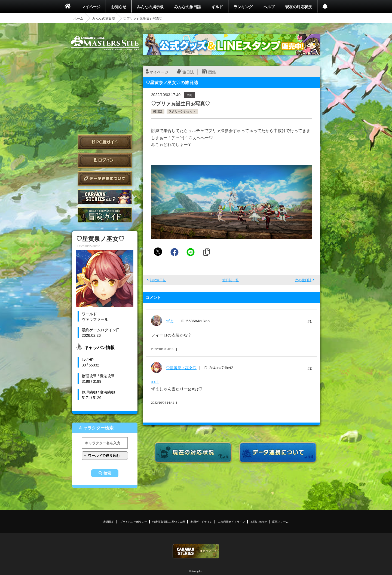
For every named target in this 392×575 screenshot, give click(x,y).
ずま (170, 321)
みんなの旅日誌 (188, 7)
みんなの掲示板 (150, 7)
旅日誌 (188, 72)
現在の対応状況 (299, 7)
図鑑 (212, 72)
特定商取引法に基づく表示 (169, 522)
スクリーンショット (182, 111)
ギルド (217, 7)
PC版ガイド (105, 142)
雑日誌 (158, 111)
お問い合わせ (259, 522)
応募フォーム (280, 522)
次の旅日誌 (303, 280)
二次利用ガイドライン (231, 522)
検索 (107, 473)
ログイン (105, 160)
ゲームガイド (105, 215)
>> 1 (155, 382)
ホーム (78, 18)
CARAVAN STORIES (196, 551)
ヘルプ (269, 7)
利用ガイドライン (201, 522)
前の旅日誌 (158, 280)
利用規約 (109, 522)
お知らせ (119, 7)
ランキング (243, 7)
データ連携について (105, 178)
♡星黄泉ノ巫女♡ (181, 368)
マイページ (91, 7)
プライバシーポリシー (133, 522)
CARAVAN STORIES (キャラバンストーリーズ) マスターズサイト (105, 43)
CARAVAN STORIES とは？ (105, 197)
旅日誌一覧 (231, 280)
